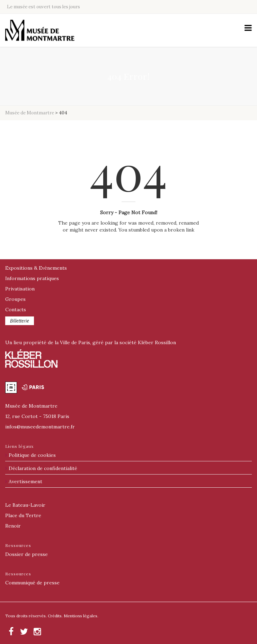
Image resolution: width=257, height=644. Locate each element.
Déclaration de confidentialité (43, 468)
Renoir (13, 526)
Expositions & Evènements (36, 268)
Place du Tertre (23, 515)
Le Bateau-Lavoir (25, 505)
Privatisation (20, 289)
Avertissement (25, 481)
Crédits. (55, 616)
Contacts (16, 310)
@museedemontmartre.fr (40, 427)
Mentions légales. (81, 616)
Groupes (15, 299)
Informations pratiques (32, 278)
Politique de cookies (32, 455)
